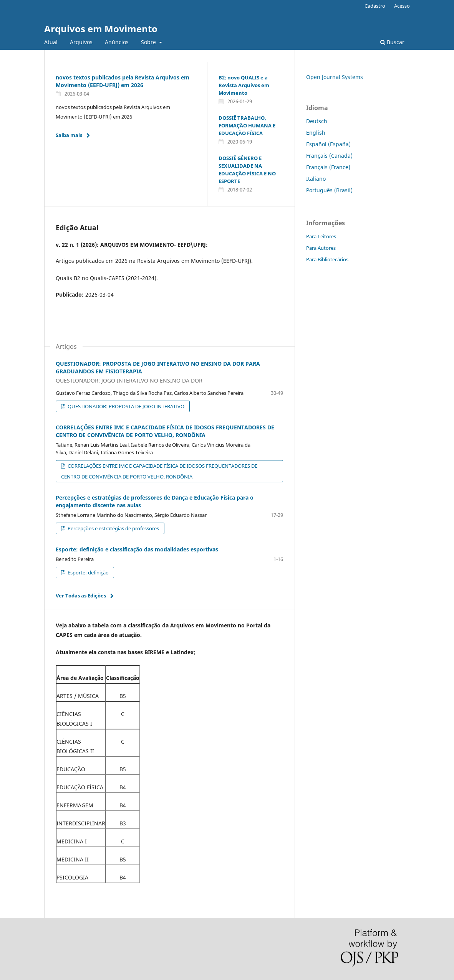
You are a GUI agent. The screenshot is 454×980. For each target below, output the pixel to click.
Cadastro (375, 6)
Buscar (392, 42)
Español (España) (328, 144)
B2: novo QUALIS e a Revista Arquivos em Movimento (244, 85)
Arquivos (81, 42)
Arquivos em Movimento (101, 29)
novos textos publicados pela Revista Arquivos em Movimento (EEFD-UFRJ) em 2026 (123, 81)
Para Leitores (321, 236)
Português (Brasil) (329, 190)
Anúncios (117, 42)
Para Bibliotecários (327, 259)
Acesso (402, 6)
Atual (51, 42)
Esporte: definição (88, 572)
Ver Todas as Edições (81, 596)
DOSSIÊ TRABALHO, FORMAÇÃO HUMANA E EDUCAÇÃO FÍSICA (247, 125)
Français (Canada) (329, 156)
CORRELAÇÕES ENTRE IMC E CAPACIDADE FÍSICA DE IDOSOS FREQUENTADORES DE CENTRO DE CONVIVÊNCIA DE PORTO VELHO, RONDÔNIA (165, 431)
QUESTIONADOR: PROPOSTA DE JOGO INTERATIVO (125, 406)
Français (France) (328, 167)
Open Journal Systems (335, 77)
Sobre (149, 42)
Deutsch (317, 121)
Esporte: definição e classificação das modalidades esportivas (137, 549)
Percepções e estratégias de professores (113, 528)
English (316, 133)
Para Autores (321, 248)
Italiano (316, 179)
